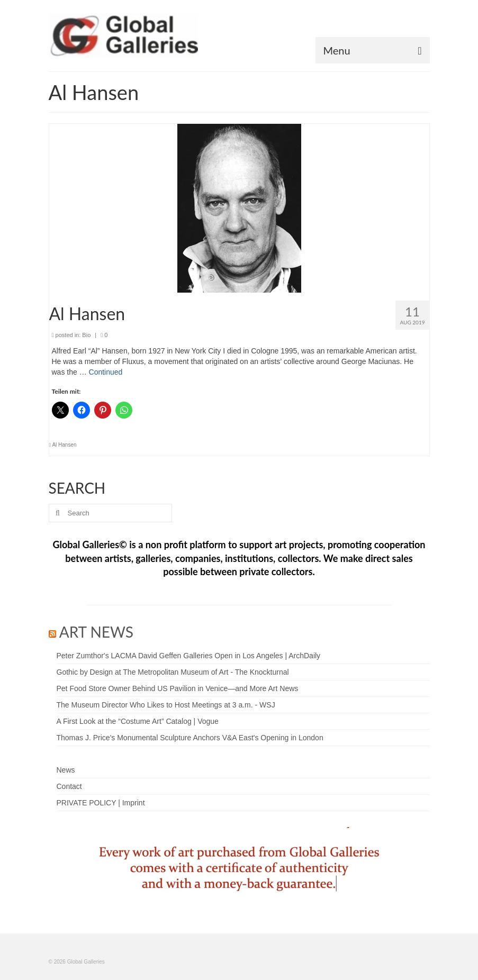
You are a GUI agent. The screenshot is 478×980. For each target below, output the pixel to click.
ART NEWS (96, 632)
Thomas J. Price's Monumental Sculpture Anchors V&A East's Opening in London (190, 738)
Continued (106, 372)
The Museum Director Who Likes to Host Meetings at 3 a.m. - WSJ (166, 705)
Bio (86, 335)
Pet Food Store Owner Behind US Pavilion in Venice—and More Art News (178, 688)
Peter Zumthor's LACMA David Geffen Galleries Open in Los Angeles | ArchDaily (189, 656)
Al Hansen (64, 445)
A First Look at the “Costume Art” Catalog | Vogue (138, 721)
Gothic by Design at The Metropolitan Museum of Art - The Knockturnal (173, 672)
